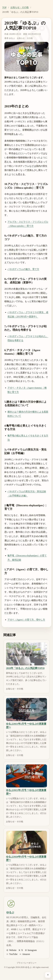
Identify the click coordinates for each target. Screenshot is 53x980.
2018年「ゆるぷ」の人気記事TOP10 (25, 668)
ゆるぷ (12, 38)
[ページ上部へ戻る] (48, 975)
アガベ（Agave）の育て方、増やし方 (26, 620)
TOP (4, 7)
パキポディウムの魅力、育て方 (23, 269)
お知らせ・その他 (20, 7)
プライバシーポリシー (27, 963)
